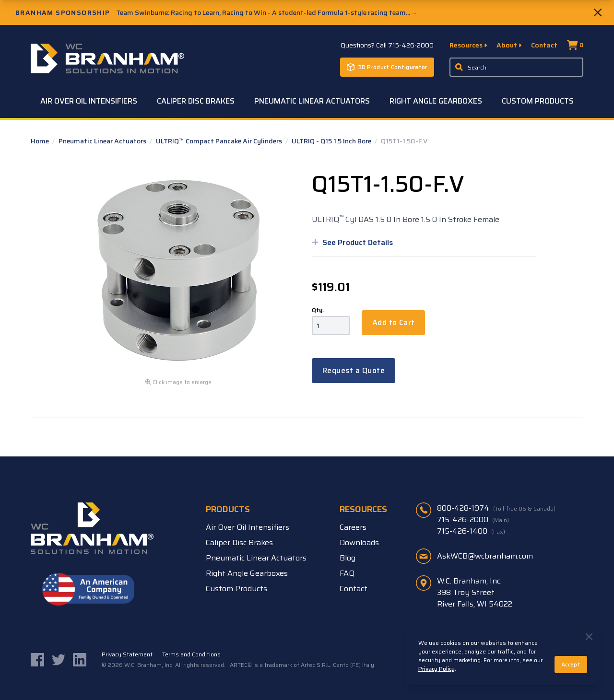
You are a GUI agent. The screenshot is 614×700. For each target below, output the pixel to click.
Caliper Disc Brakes (196, 101)
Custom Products (538, 101)
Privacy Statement (127, 654)
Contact (544, 45)
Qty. (318, 310)
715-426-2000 (473, 520)
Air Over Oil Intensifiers (89, 101)
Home (41, 141)
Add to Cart (393, 322)
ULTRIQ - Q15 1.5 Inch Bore (332, 141)
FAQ (347, 573)
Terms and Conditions (191, 654)
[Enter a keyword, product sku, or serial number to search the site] (517, 67)
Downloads (359, 542)
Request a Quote (354, 370)
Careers (353, 527)
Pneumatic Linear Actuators (312, 101)
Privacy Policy (437, 669)
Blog (348, 558)
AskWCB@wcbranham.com (485, 556)
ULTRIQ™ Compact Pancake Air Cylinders (220, 141)
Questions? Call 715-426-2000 (387, 45)
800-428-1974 (496, 508)
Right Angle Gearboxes (436, 101)
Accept (571, 664)
